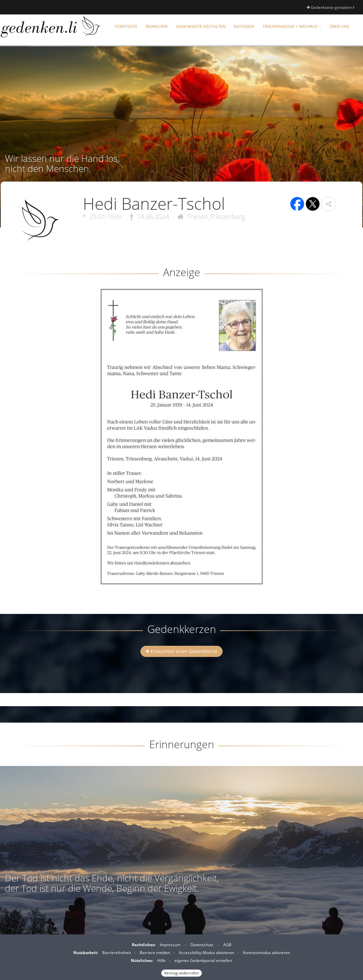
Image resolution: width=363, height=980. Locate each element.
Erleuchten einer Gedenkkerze (181, 651)
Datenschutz (202, 945)
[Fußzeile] (181, 958)
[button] (329, 204)
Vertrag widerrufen (181, 973)
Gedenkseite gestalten (330, 7)
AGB (227, 945)
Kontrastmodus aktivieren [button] (266, 953)
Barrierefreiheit (117, 953)
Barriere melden (155, 953)
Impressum (170, 945)
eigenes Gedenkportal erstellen (203, 960)
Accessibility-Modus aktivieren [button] (206, 953)
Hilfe (161, 960)
